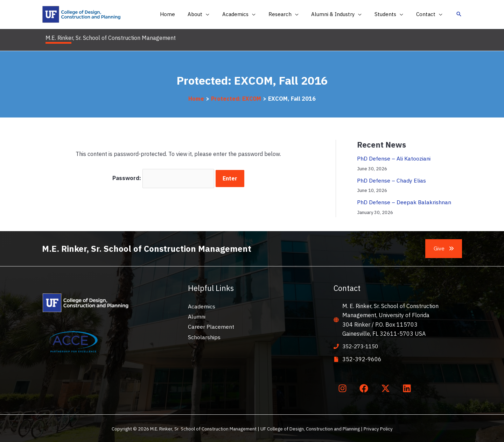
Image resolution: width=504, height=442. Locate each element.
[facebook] (365, 387)
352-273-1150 (362, 346)
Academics (202, 306)
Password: (163, 178)
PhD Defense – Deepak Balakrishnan (404, 202)
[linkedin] (408, 387)
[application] (219, 14)
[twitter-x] (387, 387)
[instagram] (344, 387)
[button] (211, 14)
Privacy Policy (378, 428)
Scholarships (204, 337)
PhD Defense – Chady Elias (391, 180)
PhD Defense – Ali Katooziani (394, 158)
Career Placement (211, 327)
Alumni (197, 316)
